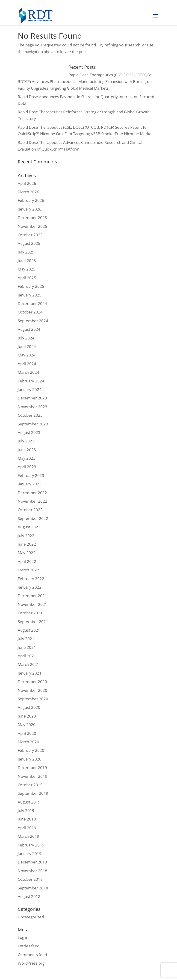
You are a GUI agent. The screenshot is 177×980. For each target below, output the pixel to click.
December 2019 (32, 768)
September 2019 (33, 793)
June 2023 (27, 450)
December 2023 (32, 398)
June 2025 (27, 261)
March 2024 (28, 372)
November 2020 (32, 690)
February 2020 (31, 750)
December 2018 (32, 862)
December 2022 (32, 493)
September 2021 (33, 622)
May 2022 (27, 553)
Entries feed (29, 946)
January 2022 (30, 587)
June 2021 (27, 647)
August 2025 (29, 243)
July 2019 (26, 810)
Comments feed (32, 955)
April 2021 (27, 656)
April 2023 (27, 467)
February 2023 (31, 475)
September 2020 (33, 699)
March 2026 (28, 192)
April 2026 (27, 183)
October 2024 (30, 312)
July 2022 (26, 536)
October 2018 (30, 879)
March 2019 (28, 836)
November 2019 (32, 776)
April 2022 (27, 561)
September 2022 (33, 518)
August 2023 (29, 432)
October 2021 (30, 613)
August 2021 (29, 630)
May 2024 (27, 355)
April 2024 (27, 364)
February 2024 (31, 381)
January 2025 (30, 295)
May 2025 (27, 269)
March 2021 (28, 664)
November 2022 (32, 501)
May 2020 (27, 725)
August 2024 (29, 329)
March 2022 (28, 570)
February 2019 (31, 845)
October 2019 (30, 785)
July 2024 (26, 338)
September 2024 (33, 321)
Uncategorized (31, 917)
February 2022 (31, 579)
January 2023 (30, 484)
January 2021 (30, 673)
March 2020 (28, 742)
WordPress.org (31, 963)
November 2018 (32, 871)
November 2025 (32, 226)
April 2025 (27, 278)
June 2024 (27, 346)
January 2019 (30, 853)
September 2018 (33, 888)
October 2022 (30, 510)
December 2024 (32, 303)
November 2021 (32, 604)
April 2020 (27, 733)
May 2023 (27, 458)
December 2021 (32, 596)
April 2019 (27, 828)
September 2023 (33, 424)
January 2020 (30, 759)
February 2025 (31, 286)
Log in (23, 937)
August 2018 (29, 896)
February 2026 (31, 200)
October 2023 (30, 415)
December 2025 (32, 218)
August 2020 (29, 707)
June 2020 (27, 716)
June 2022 (27, 544)
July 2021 (26, 639)
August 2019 (29, 802)
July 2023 (26, 441)
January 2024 (30, 389)
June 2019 (27, 819)
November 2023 (32, 407)
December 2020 (32, 682)
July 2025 (26, 252)
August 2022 (29, 527)
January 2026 (30, 209)
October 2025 (30, 235)
